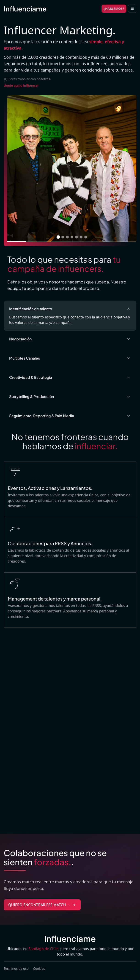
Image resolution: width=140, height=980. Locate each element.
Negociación (70, 339)
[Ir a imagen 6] (81, 237)
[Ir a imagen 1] (58, 237)
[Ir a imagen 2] (63, 237)
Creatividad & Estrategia (70, 377)
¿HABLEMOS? (114, 9)
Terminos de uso (16, 968)
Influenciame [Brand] (25, 9)
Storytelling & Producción (70, 397)
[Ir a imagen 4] (72, 237)
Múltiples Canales (70, 358)
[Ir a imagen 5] (77, 237)
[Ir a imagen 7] (86, 237)
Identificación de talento (70, 309)
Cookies (39, 968)
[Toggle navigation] (132, 9)
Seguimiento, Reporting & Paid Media (70, 416)
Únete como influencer (21, 85)
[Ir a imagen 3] (67, 237)
